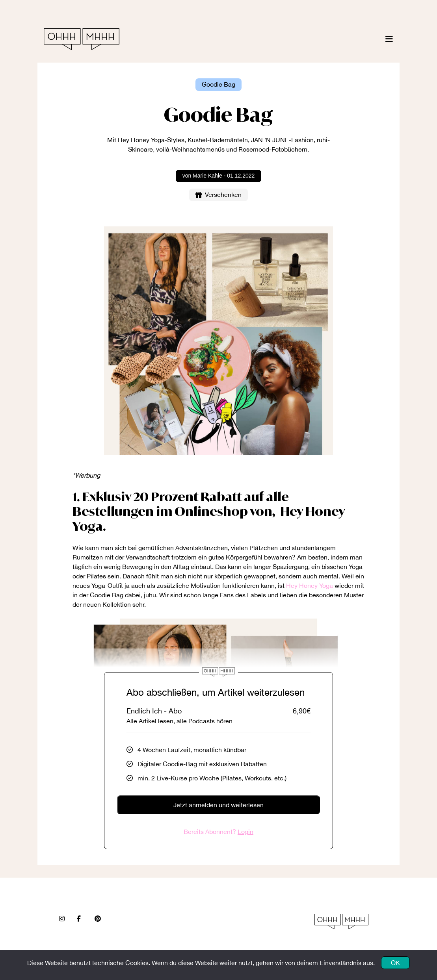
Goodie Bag (219, 84)
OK (395, 963)
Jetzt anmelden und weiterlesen (219, 805)
